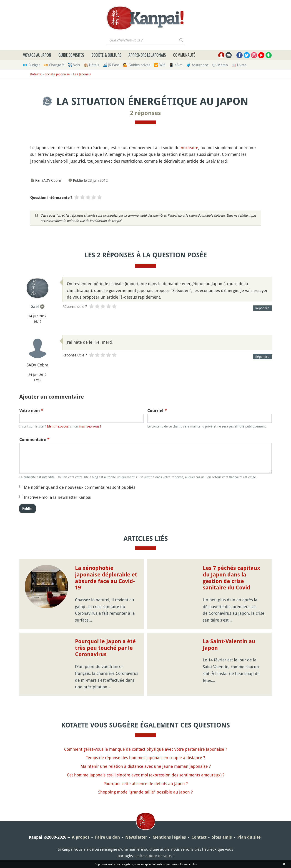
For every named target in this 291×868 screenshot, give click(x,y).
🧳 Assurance (197, 65)
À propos (81, 837)
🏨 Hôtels (91, 65)
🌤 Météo (220, 65)
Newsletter (136, 837)
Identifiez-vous (58, 426)
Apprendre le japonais (147, 55)
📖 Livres (239, 65)
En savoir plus (188, 864)
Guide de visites (71, 55)
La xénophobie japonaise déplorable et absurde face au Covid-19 (106, 578)
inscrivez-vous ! (90, 426)
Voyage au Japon (37, 55)
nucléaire (189, 148)
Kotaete (36, 74)
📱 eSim (176, 65)
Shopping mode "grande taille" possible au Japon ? (145, 792)
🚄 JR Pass (111, 65)
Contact (199, 837)
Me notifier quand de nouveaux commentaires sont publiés (80, 487)
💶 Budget (31, 65)
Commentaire (34, 439)
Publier (28, 509)
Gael (35, 306)
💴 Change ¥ (54, 65)
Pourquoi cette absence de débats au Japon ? (146, 784)
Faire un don (107, 837)
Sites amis (222, 837)
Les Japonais (82, 74)
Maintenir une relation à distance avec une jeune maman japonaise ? (146, 766)
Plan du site (249, 837)
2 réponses (145, 113)
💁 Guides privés (137, 65)
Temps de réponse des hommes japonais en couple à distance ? (145, 758)
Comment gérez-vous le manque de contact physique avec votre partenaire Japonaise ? (146, 749)
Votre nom (31, 411)
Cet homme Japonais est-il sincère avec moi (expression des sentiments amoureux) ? (146, 775)
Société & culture (106, 55)
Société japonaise (57, 74)
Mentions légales (169, 837)
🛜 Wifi (160, 65)
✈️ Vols (74, 65)
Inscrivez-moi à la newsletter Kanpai (58, 497)
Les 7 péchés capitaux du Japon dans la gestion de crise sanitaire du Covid (231, 578)
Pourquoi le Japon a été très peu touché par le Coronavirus (105, 648)
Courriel (157, 411)
